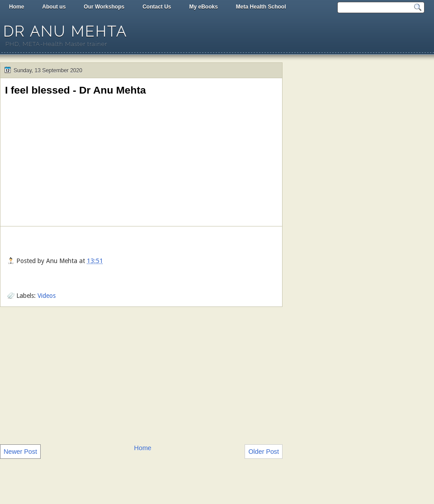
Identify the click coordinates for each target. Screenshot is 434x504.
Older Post (264, 452)
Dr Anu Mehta (65, 31)
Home (17, 7)
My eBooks (203, 7)
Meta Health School (261, 7)
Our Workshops (104, 7)
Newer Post (20, 452)
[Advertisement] (141, 375)
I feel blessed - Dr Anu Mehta (75, 90)
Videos (47, 296)
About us (54, 7)
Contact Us (157, 7)
